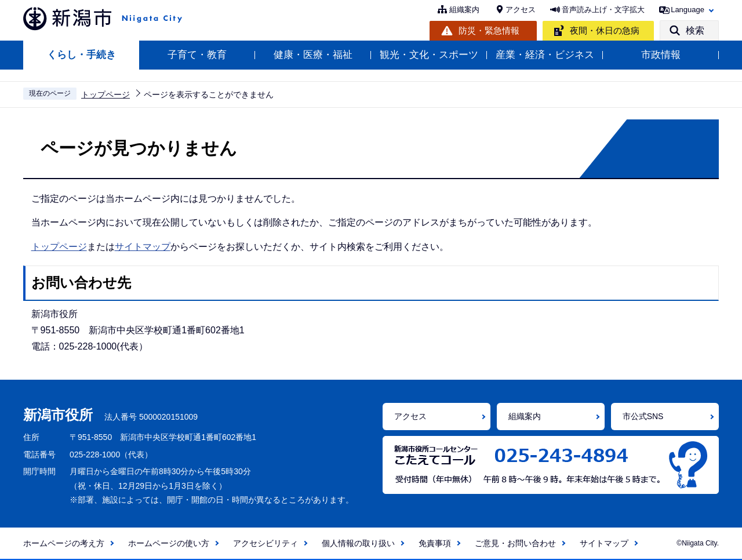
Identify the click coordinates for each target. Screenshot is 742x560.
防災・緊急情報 (489, 30)
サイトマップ (143, 247)
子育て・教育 (197, 55)
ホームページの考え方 (64, 543)
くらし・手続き (81, 55)
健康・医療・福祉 (313, 55)
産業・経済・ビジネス (545, 55)
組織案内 (464, 10)
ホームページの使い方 (169, 543)
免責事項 (435, 543)
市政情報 (661, 55)
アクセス (521, 10)
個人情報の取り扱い (358, 543)
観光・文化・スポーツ (429, 55)
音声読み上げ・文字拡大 (603, 10)
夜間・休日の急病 (605, 30)
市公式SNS (643, 416)
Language (688, 10)
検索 (695, 30)
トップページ (106, 94)
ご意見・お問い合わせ (515, 543)
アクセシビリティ (265, 543)
